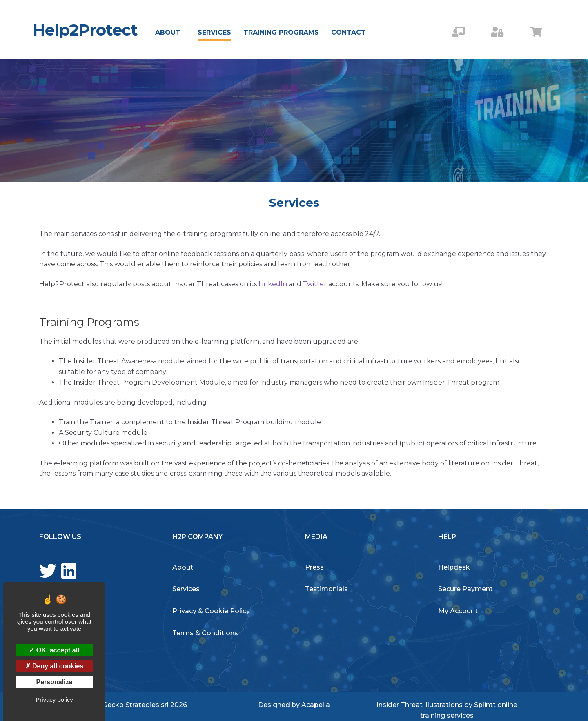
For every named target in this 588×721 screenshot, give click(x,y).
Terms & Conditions (205, 633)
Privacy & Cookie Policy (211, 611)
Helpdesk (454, 567)
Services (214, 32)
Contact (349, 32)
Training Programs (281, 32)
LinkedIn (274, 284)
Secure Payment (465, 589)
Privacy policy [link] (54, 700)
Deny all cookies (55, 666)
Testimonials (326, 589)
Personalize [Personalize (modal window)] (55, 682)
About (168, 32)
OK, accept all (54, 650)
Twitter (315, 284)
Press (314, 567)
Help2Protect (85, 30)
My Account (458, 611)
